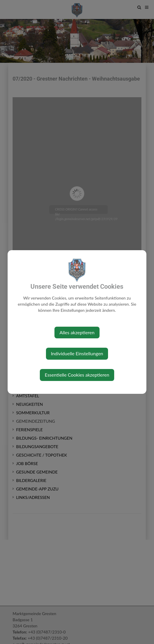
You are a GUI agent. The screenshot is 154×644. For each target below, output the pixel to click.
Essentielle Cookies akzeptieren (77, 375)
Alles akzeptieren (77, 332)
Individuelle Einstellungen (77, 353)
